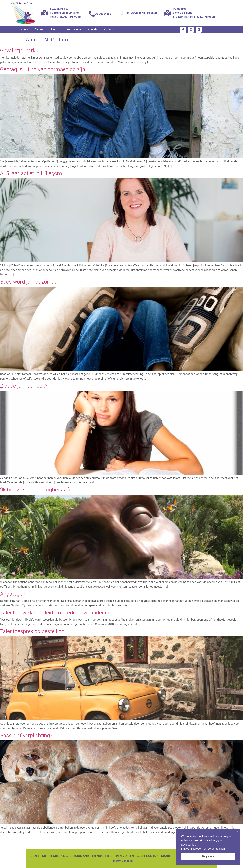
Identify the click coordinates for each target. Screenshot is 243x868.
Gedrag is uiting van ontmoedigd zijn (43, 69)
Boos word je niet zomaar (30, 282)
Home (24, 29)
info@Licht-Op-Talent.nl (142, 13)
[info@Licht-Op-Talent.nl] (122, 13)
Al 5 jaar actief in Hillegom (31, 173)
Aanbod (39, 29)
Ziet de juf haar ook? (24, 386)
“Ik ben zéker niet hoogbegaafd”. (37, 490)
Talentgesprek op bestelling (32, 631)
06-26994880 (103, 14)
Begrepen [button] (208, 857)
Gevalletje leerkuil (20, 50)
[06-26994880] (92, 14)
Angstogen (13, 594)
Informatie (73, 30)
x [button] (238, 832)
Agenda (93, 29)
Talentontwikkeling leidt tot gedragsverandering (55, 613)
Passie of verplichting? (26, 735)
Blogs (55, 29)
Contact (109, 29)
